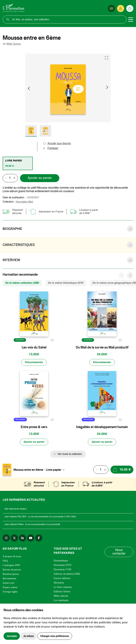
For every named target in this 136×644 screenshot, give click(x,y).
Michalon (59, 583)
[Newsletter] (111, 8)
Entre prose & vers (34, 427)
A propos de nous (12, 556)
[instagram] (6, 538)
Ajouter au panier (40, 178)
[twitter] (14, 538)
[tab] (18, 163)
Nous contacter (119, 552)
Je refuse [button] (29, 636)
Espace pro (8, 583)
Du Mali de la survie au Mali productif (102, 347)
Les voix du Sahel (34, 347)
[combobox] (56, 470)
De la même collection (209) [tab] (22, 283)
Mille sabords (61, 596)
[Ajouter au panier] (34, 442)
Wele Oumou (14, 44)
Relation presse (11, 574)
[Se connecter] (121, 8)
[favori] (52, 340)
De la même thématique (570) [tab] (66, 283)
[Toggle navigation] (131, 20)
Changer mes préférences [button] (55, 636)
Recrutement (9, 578)
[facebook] (39, 538)
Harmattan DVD (63, 565)
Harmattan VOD (62, 569)
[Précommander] (34, 362)
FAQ (5, 561)
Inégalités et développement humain (102, 427)
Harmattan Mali (24, 202)
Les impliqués (61, 600)
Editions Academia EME (67, 574)
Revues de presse (12, 570)
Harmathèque (61, 561)
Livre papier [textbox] (54, 470)
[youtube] (31, 538)
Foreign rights (10, 592)
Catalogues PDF (11, 565)
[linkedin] (22, 538)
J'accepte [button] (12, 636)
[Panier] (130, 8)
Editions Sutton (62, 591)
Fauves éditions (62, 578)
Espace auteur (10, 587)
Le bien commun (63, 587)
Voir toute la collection (70, 454)
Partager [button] (50, 148)
